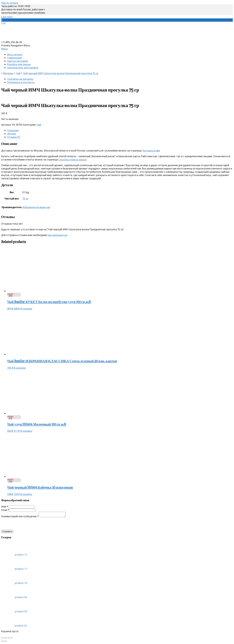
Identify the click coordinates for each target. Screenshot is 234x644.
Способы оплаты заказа (72, 160)
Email (5, 510)
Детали (11, 134)
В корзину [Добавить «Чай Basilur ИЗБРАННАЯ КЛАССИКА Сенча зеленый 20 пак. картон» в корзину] (20, 368)
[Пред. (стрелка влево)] (2, 642)
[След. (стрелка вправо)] (5, 642)
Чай (39, 125)
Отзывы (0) (14, 137)
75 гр (25, 199)
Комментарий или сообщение (20, 517)
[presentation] (24, 525)
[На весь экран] (8, 639)
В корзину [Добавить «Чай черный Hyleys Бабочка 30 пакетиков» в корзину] (26, 494)
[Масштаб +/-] (11, 639)
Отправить (7, 532)
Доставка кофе (151, 151)
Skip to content (10, 3)
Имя (5, 507)
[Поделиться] (5, 639)
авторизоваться (58, 235)
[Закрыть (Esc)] (2, 639)
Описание (13, 130)
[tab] (120, 130)
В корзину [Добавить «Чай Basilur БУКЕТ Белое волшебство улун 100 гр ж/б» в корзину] (26, 309)
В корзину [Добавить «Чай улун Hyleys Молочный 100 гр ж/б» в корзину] (26, 431)
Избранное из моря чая (36, 207)
